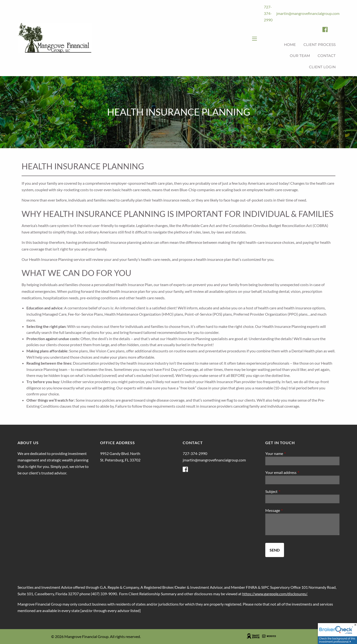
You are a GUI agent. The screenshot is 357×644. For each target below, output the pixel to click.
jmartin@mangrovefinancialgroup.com (308, 13)
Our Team (300, 56)
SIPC (265, 587)
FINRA (251, 587)
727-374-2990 (268, 13)
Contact (327, 56)
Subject (289, 491)
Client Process (320, 45)
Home (290, 45)
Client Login (322, 67)
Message (290, 510)
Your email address (298, 472)
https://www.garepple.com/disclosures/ (275, 594)
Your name (291, 453)
